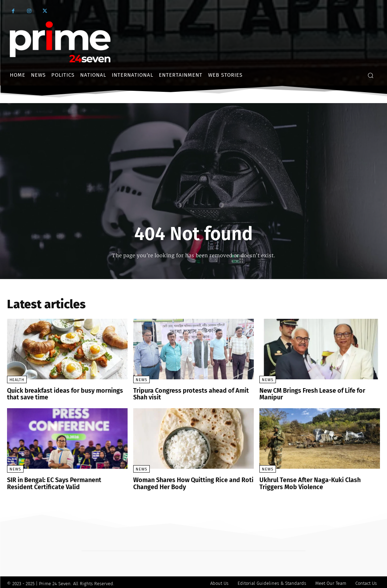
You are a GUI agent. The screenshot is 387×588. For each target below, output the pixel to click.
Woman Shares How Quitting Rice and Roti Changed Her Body (188, 481)
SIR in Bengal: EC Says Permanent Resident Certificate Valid (62, 481)
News (141, 380)
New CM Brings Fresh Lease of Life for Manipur (319, 390)
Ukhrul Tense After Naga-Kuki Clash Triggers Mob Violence (317, 481)
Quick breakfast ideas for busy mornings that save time (66, 394)
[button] (370, 75)
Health (17, 380)
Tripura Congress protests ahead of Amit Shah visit (192, 394)
